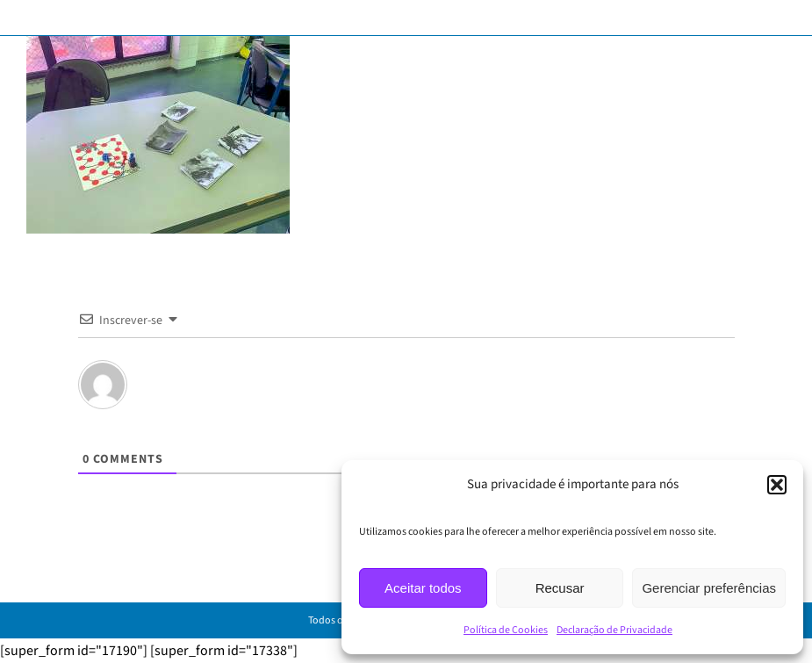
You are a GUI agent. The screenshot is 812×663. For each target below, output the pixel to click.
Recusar (560, 588)
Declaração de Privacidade (614, 630)
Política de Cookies (506, 630)
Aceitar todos (423, 588)
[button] (777, 485)
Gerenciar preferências (709, 588)
